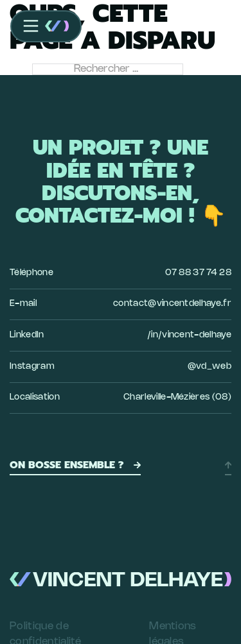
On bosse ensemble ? (75, 465)
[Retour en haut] (228, 465)
